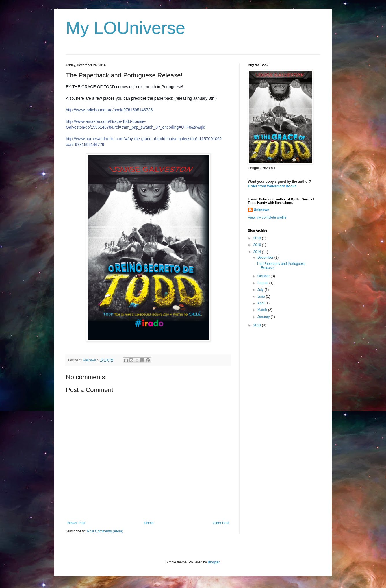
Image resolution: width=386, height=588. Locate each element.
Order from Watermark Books (272, 186)
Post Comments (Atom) (105, 531)
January (264, 317)
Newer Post (76, 523)
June (262, 297)
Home (149, 523)
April (261, 303)
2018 (258, 238)
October (264, 276)
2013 (258, 325)
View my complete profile (267, 217)
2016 (258, 245)
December (266, 258)
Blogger (214, 562)
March (263, 310)
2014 (258, 252)
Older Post (221, 523)
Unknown (261, 210)
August (263, 283)
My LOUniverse (126, 28)
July (261, 290)
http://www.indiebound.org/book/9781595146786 (109, 110)
